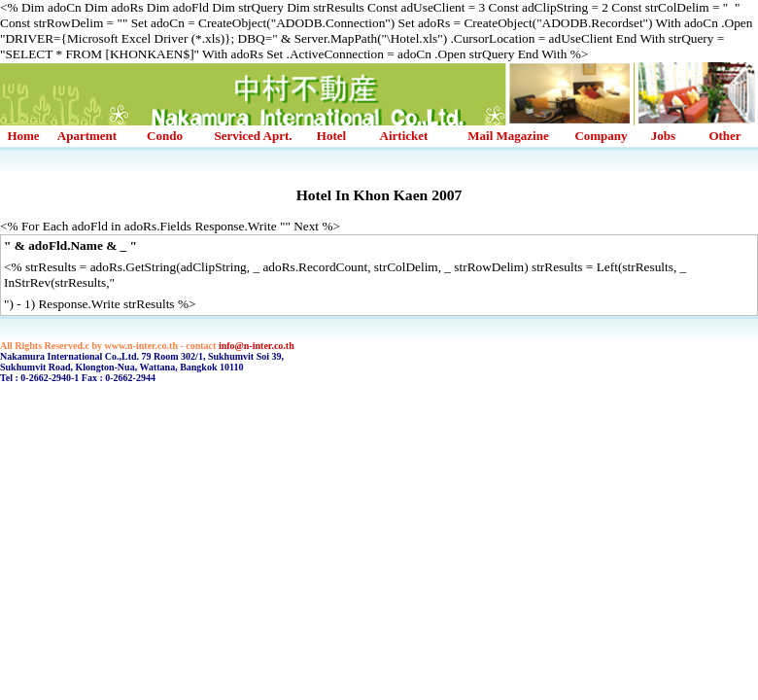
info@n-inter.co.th (257, 346)
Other (724, 136)
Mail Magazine (508, 136)
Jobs (663, 136)
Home (23, 136)
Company (601, 136)
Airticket (404, 136)
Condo (165, 136)
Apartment (87, 136)
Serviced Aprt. (253, 136)
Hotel (331, 136)
